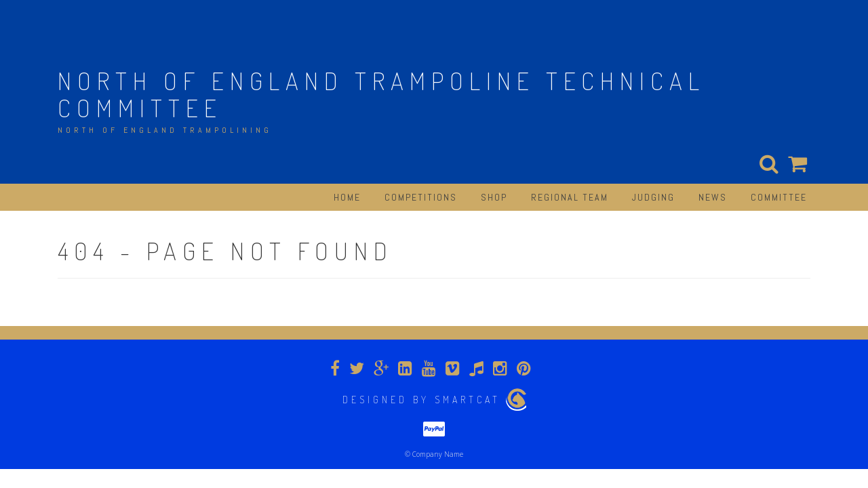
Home (347, 197)
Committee (779, 197)
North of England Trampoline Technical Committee (381, 94)
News (713, 197)
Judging (653, 197)
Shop (494, 197)
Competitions (421, 197)
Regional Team (570, 197)
